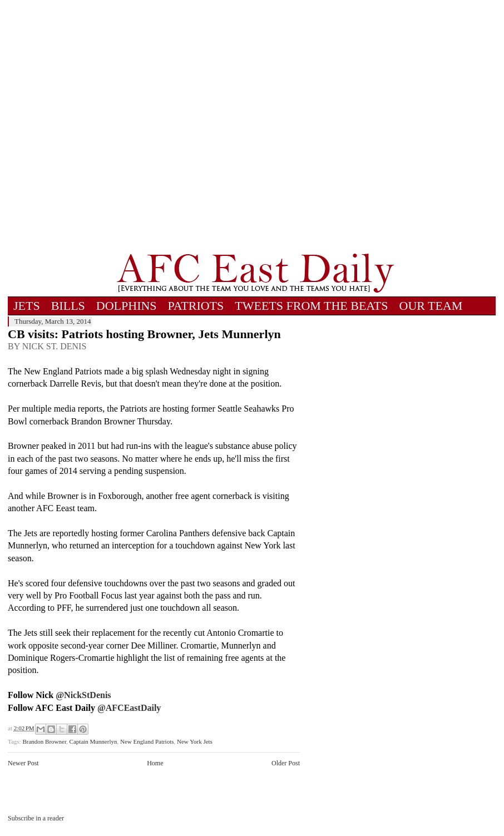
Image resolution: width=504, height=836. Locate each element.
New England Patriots (147, 741)
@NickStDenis (83, 695)
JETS (27, 306)
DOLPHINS (127, 306)
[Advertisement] (124, 127)
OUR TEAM (431, 306)
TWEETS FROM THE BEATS (311, 306)
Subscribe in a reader (36, 818)
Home (155, 763)
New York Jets (195, 741)
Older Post (286, 763)
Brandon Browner (44, 741)
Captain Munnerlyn (93, 741)
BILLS (68, 306)
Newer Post (23, 763)
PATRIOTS (196, 306)
